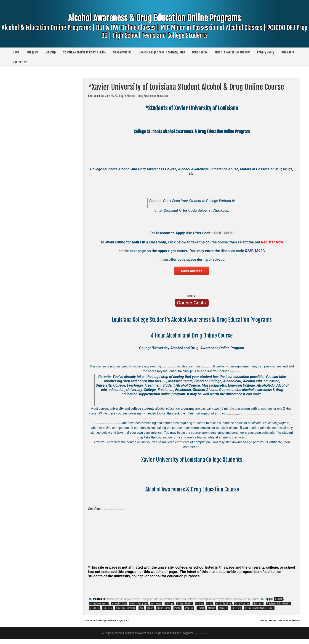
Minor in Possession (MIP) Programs (127, 514)
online (150, 613)
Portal (177, 613)
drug (210, 608)
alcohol (278, 604)
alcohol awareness (99, 608)
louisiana (107, 613)
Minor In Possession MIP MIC (232, 52)
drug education (224, 608)
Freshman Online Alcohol (278, 608)
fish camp (258, 608)
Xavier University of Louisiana (259, 613)
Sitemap (51, 52)
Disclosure (288, 52)
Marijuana (33, 52)
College (169, 608)
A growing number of (104, 428)
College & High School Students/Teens (162, 52)
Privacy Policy (266, 52)
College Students (151, 604)
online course (164, 613)
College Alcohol (185, 608)
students (223, 613)
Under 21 (192, 295)
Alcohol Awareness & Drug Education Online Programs (154, 34)
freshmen (94, 613)
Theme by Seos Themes (201, 638)
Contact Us (20, 62)
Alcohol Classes (122, 52)
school (201, 613)
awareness (156, 608)
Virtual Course (251, 604)
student (212, 613)
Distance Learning (197, 604)
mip (141, 613)
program (189, 613)
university (236, 613)
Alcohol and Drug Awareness (123, 604)
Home (16, 52)
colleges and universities (136, 428)
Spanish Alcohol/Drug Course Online (84, 52)
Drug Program (242, 608)
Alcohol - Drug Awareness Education (148, 96)
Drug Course (200, 52)
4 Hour (164, 381)
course (200, 608)
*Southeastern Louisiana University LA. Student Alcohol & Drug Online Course (141, 625)
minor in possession (126, 613)
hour (231, 413)
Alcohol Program (139, 608)
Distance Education (174, 604)
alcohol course (119, 608)
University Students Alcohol (225, 604)
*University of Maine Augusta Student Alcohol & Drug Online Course (250, 625)
